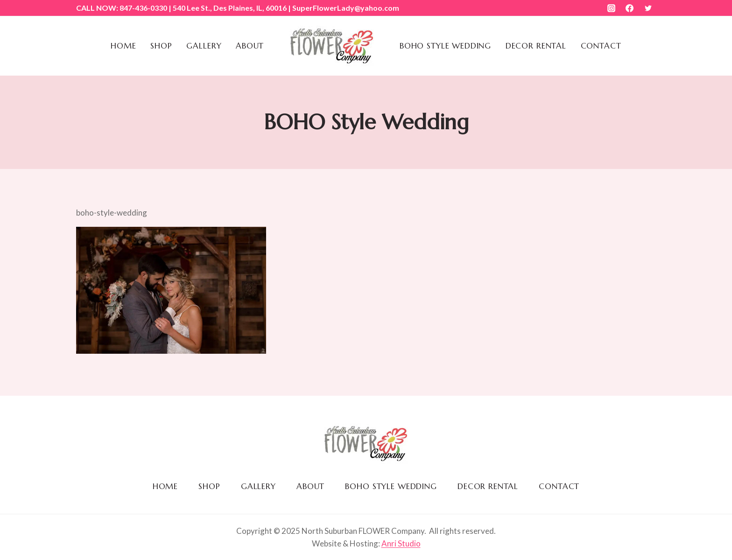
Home (123, 46)
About (250, 46)
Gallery (204, 46)
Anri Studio (401, 543)
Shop (161, 46)
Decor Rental (536, 46)
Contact (601, 46)
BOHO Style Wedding (445, 46)
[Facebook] (630, 8)
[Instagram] (612, 8)
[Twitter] (648, 8)
